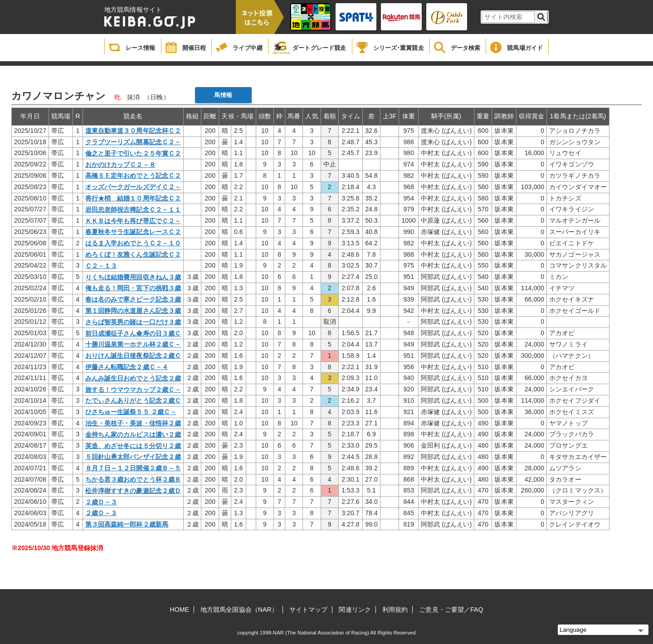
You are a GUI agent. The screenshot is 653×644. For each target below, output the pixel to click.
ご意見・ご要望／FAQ (451, 610)
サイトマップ (309, 610)
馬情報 (223, 95)
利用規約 (395, 610)
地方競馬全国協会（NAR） (239, 610)
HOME (180, 610)
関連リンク (355, 610)
